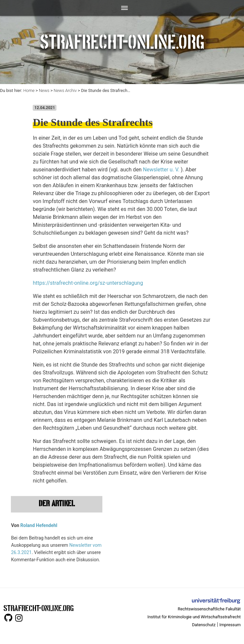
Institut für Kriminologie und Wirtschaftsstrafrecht (194, 617)
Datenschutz (204, 625)
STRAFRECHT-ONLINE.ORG (38, 608)
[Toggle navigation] (122, 8)
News (44, 90)
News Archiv (65, 90)
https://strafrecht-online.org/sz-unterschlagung (88, 283)
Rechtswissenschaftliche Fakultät (209, 609)
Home (29, 90)
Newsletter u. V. (161, 170)
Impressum (230, 625)
